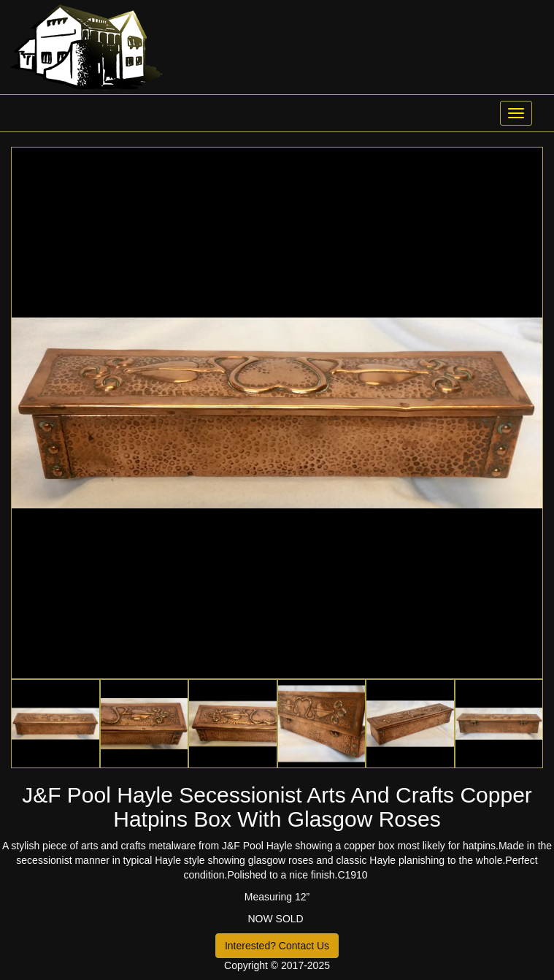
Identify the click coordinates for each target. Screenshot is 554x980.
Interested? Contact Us (277, 946)
